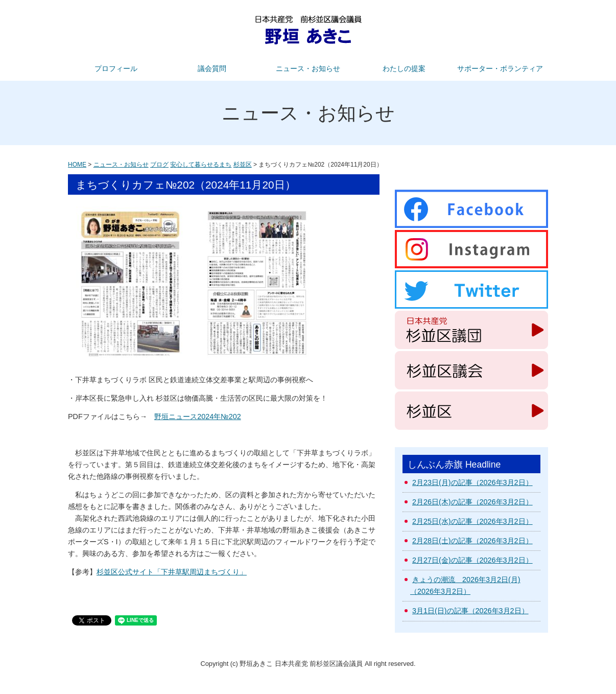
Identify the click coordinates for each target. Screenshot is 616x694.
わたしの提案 (404, 68)
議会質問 (212, 68)
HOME (77, 165)
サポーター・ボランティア (500, 68)
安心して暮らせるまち (201, 165)
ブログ (159, 165)
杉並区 (243, 165)
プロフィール (116, 68)
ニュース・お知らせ (308, 68)
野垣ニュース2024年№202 (197, 417)
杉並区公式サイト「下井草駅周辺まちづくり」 (172, 572)
